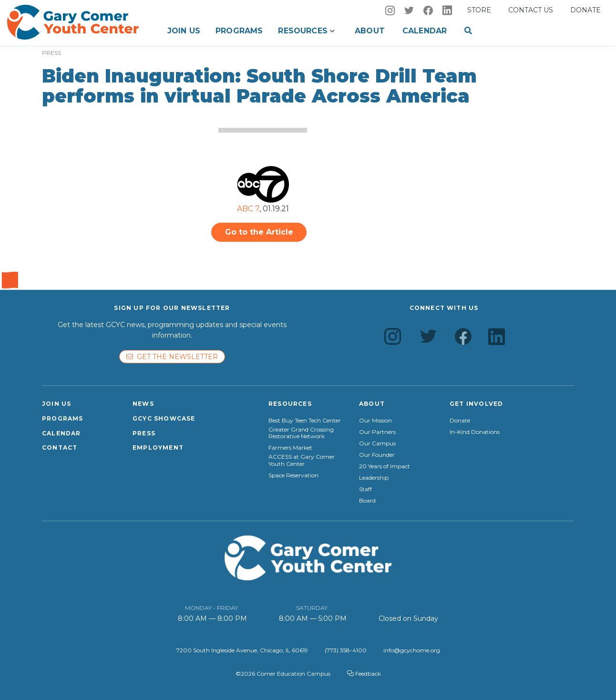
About (370, 31)
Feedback (364, 674)
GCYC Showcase (164, 418)
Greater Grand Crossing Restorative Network (301, 433)
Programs (239, 31)
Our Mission (375, 421)
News (143, 404)
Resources (303, 31)
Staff (365, 489)
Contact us (531, 10)
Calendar (425, 31)
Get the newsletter (172, 357)
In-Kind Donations (475, 432)
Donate (585, 10)
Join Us (184, 31)
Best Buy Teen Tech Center (305, 421)
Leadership (374, 478)
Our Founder (377, 455)
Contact (60, 448)
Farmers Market (290, 448)
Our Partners (377, 432)
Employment (158, 448)
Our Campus (377, 443)
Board (367, 501)
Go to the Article (259, 232)
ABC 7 (248, 209)
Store (479, 10)
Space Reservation (293, 475)
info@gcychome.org (412, 650)
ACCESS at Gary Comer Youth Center (302, 460)
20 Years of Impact (385, 466)
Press (144, 433)
